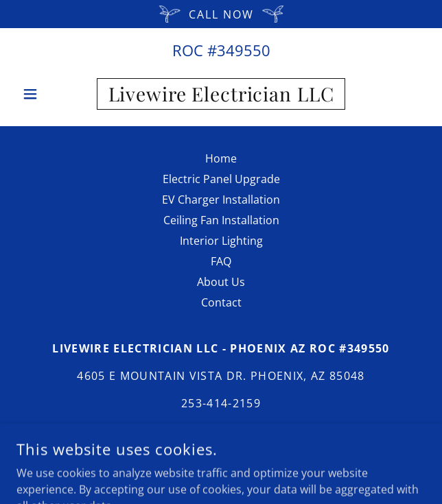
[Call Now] (221, 14)
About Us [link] (221, 282)
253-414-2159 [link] (221, 403)
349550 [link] (244, 50)
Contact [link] (221, 302)
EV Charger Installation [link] (221, 200)
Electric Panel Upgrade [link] (221, 179)
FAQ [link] (221, 261)
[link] (221, 94)
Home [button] (221, 158)
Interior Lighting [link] (221, 241)
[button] (47, 94)
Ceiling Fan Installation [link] (221, 220)
